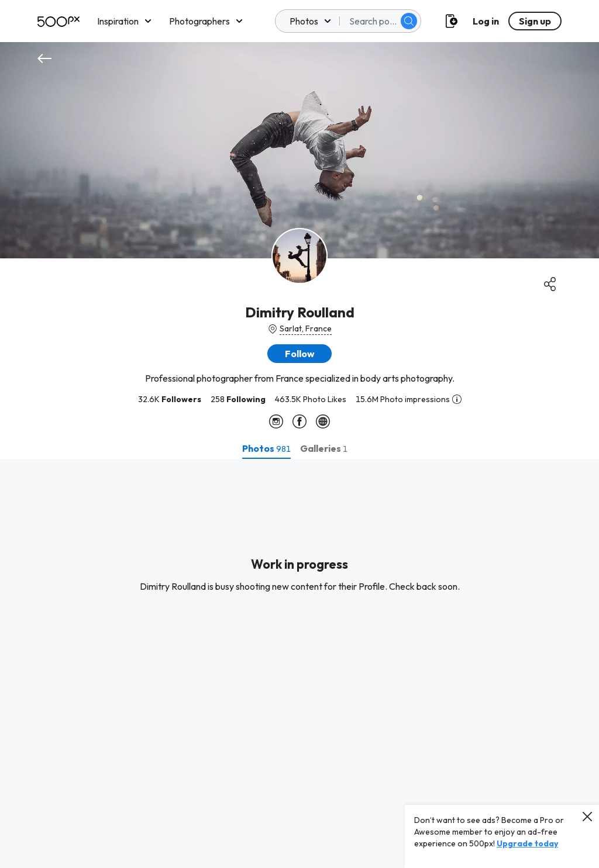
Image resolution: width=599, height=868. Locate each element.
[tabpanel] (299, 663)
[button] (299, 354)
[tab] (266, 448)
